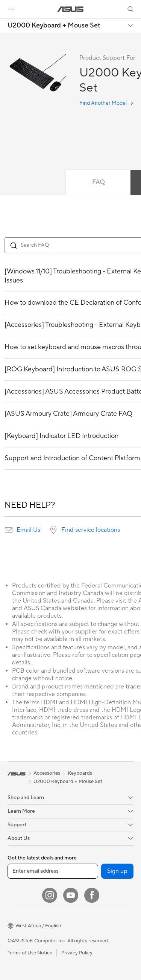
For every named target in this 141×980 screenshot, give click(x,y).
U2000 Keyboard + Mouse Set (54, 26)
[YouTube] (71, 895)
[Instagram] (50, 895)
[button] (11, 9)
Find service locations (91, 530)
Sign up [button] (117, 871)
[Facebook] (92, 895)
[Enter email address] (53, 871)
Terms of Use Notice (30, 953)
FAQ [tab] (98, 182)
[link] (70, 9)
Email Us (28, 530)
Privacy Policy (77, 953)
